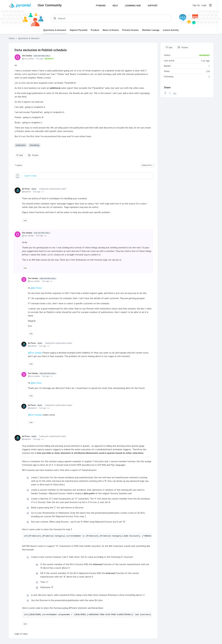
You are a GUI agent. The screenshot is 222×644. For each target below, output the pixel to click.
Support (153, 6)
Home (12, 38)
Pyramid (101, 6)
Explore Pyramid (79, 30)
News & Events (111, 30)
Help (115, 6)
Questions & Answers (55, 30)
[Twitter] (170, 93)
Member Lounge (151, 30)
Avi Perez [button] (37, 288)
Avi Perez (29, 189)
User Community (50, 5)
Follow (35, 155)
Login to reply (30, 176)
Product (95, 30)
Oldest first (147, 165)
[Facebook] (165, 93)
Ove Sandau (36, 56)
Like (21, 155)
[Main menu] (210, 5)
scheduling (34, 145)
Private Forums (130, 30)
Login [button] (204, 5)
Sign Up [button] (196, 5)
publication (21, 145)
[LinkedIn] (175, 93)
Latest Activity (171, 30)
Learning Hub (133, 6)
